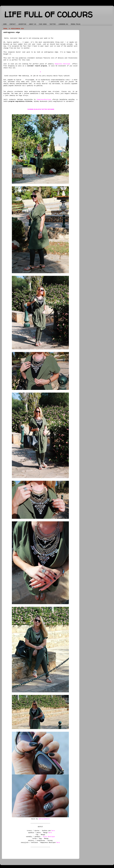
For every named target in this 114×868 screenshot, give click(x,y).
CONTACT (13, 24)
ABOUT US (33, 24)
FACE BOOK (43, 24)
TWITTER (53, 24)
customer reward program (37, 66)
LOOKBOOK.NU (63, 24)
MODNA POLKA (76, 24)
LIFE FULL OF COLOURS (48, 14)
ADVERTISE (22, 24)
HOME (5, 24)
